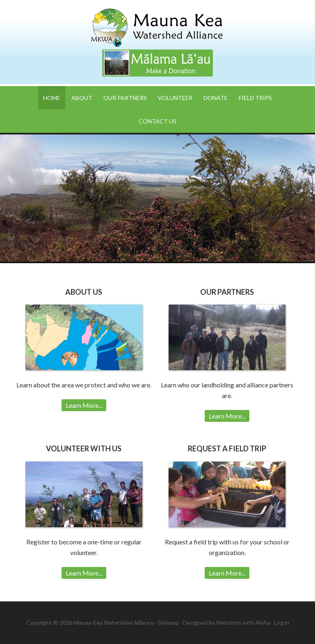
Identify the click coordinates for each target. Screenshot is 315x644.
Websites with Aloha (243, 622)
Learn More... (84, 405)
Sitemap (168, 622)
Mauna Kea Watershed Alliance (157, 29)
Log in (282, 622)
